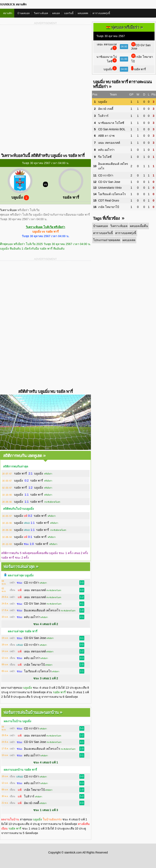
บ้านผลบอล (23, 13)
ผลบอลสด (83, 13)
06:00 (124, 47)
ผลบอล (56, 13)
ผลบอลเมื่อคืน (138, 226)
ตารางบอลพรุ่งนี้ (101, 13)
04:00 (124, 69)
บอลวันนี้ (69, 13)
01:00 (124, 59)
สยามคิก (8, 13)
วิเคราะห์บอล (41, 13)
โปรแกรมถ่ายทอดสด (106, 240)
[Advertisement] (45, 58)
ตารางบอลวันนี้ (103, 233)
